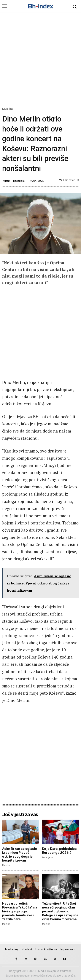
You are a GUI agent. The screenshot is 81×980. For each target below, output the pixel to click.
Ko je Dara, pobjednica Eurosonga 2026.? (59, 851)
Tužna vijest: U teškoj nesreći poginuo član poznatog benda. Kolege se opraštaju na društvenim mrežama (60, 911)
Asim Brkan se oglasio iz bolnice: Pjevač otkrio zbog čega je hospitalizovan (20, 855)
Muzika (8, 109)
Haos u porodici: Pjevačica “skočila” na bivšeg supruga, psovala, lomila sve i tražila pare (20, 911)
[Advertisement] (40, 61)
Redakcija (19, 181)
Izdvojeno (48, 858)
